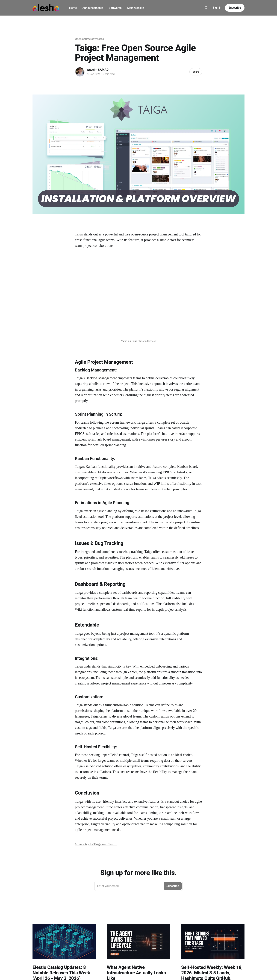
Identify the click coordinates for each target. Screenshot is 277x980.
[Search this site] (206, 8)
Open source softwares (89, 39)
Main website (136, 8)
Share (196, 72)
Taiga (79, 234)
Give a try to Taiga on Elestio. (96, 844)
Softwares (115, 8)
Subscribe (235, 8)
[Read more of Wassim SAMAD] (80, 72)
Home (73, 8)
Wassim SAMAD (98, 70)
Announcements (93, 8)
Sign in (217, 8)
